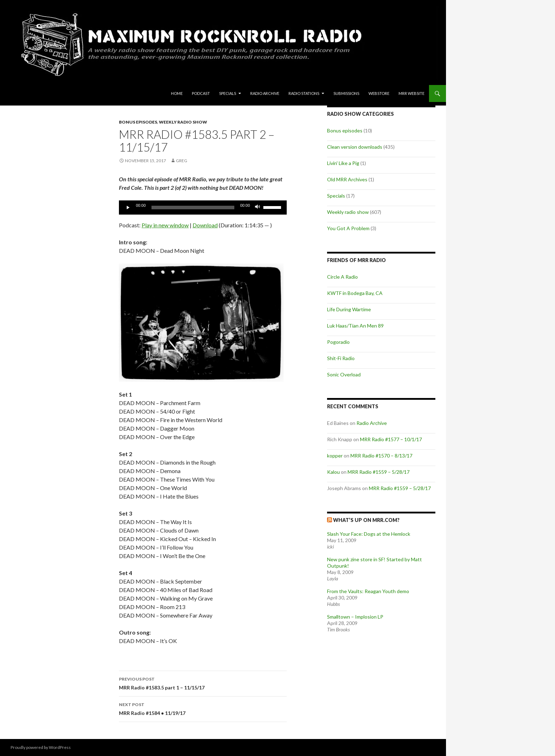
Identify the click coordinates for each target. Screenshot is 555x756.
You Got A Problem (348, 228)
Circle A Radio (342, 277)
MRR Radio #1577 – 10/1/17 (391, 439)
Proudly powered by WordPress (41, 747)
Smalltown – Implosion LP (355, 617)
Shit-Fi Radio (341, 358)
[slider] (193, 208)
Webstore (379, 93)
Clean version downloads (355, 147)
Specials (228, 93)
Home (177, 93)
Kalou (333, 472)
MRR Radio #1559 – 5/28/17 (379, 472)
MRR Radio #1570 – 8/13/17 (381, 456)
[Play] (128, 208)
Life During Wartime (349, 309)
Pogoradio (338, 342)
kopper (335, 456)
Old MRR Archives (347, 179)
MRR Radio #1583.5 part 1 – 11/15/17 (203, 683)
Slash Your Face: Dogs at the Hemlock (369, 534)
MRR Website (411, 93)
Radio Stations (304, 93)
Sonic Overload (344, 374)
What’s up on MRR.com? (366, 520)
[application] (203, 208)
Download (205, 225)
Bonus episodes (138, 122)
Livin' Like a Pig (343, 163)
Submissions (346, 93)
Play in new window (165, 225)
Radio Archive (265, 93)
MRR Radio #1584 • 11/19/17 (203, 708)
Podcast (201, 93)
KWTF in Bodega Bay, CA (355, 293)
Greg (182, 161)
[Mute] (258, 208)
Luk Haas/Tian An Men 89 (355, 326)
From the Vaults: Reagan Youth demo (368, 591)
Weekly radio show (183, 122)
